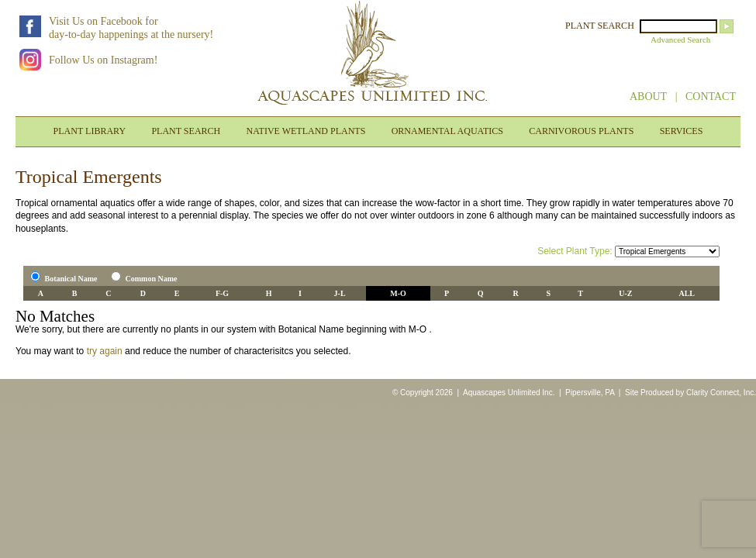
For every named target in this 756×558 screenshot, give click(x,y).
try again (105, 351)
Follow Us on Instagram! (103, 60)
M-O (398, 293)
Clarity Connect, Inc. (721, 393)
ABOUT (648, 96)
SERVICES (682, 131)
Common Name (152, 279)
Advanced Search (680, 40)
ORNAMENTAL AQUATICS (447, 131)
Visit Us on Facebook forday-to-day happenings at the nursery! (131, 28)
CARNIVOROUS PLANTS (581, 131)
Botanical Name (71, 279)
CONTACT (711, 96)
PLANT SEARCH (600, 26)
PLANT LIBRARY (90, 131)
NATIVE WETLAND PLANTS (306, 131)
